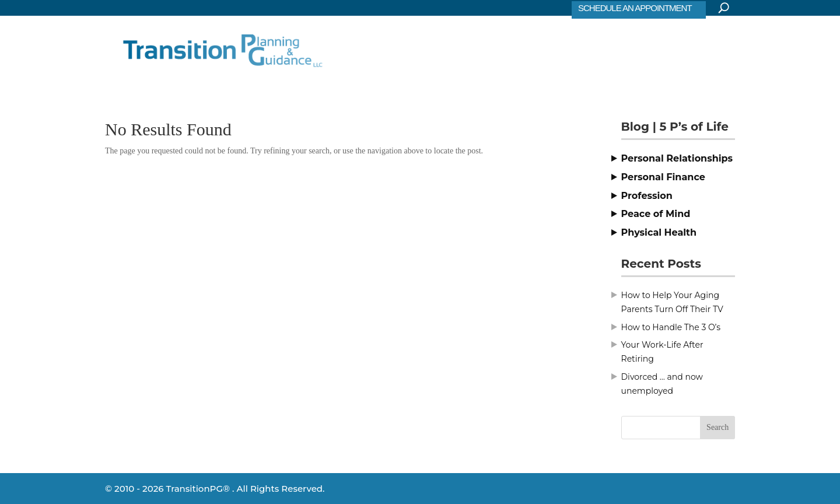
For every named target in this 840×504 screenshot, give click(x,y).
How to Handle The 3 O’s (671, 327)
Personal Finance (663, 177)
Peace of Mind (656, 214)
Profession (647, 196)
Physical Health (659, 232)
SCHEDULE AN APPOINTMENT (635, 8)
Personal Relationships (677, 158)
